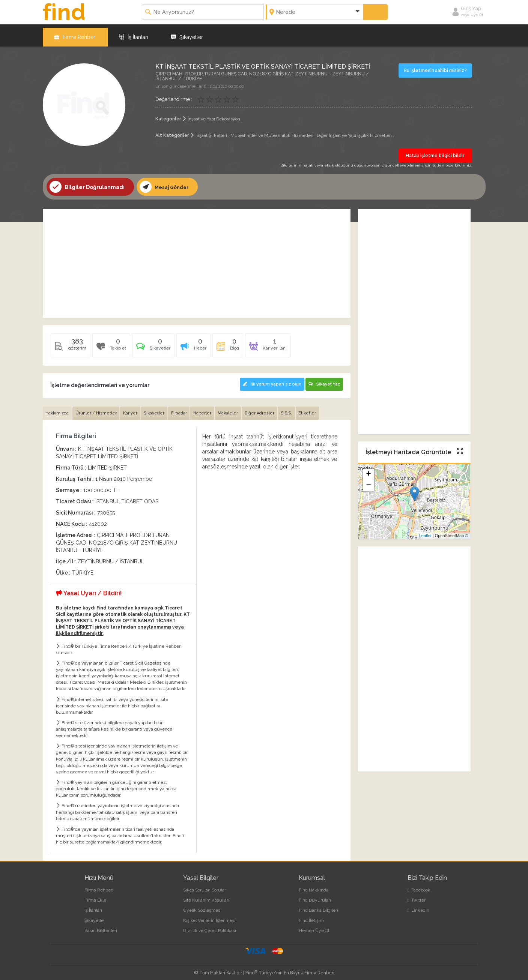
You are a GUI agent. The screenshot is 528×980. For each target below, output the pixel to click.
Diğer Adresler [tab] (267, 409)
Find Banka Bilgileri (318, 906)
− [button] (368, 483)
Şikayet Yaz (324, 380)
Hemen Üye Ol (314, 927)
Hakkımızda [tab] (58, 409)
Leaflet (425, 533)
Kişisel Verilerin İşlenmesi (209, 917)
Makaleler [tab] (235, 409)
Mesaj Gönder (166, 184)
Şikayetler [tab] (158, 409)
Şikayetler (187, 34)
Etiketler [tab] (317, 409)
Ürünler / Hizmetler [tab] (98, 409)
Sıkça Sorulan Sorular (205, 886)
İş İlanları (134, 34)
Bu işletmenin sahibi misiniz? (436, 67)
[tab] (156, 345)
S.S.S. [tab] (295, 409)
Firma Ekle (95, 896)
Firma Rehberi (75, 34)
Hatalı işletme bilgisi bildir (435, 152)
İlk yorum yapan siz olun (268, 380)
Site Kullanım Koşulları (206, 896)
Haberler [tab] (208, 409)
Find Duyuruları (315, 896)
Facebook (419, 886)
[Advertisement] (197, 260)
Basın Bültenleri (101, 927)
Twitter (417, 896)
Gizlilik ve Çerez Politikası (210, 927)
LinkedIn (418, 906)
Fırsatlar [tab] (184, 409)
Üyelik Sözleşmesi (202, 906)
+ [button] (368, 472)
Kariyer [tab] (133, 409)
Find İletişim (311, 917)
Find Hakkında (314, 886)
